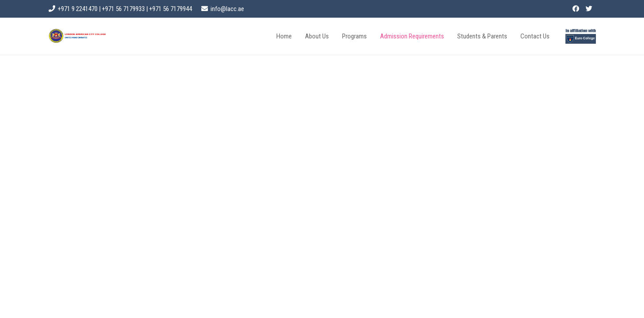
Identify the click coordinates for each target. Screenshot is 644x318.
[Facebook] (576, 9)
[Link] (580, 36)
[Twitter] (589, 9)
